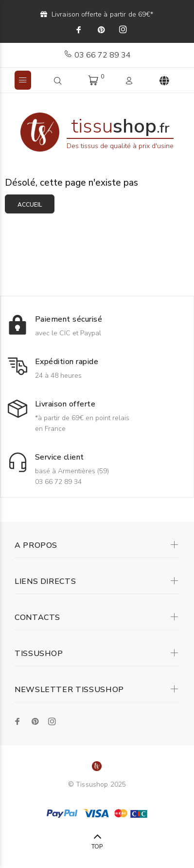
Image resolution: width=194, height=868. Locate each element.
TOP (97, 847)
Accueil (30, 205)
